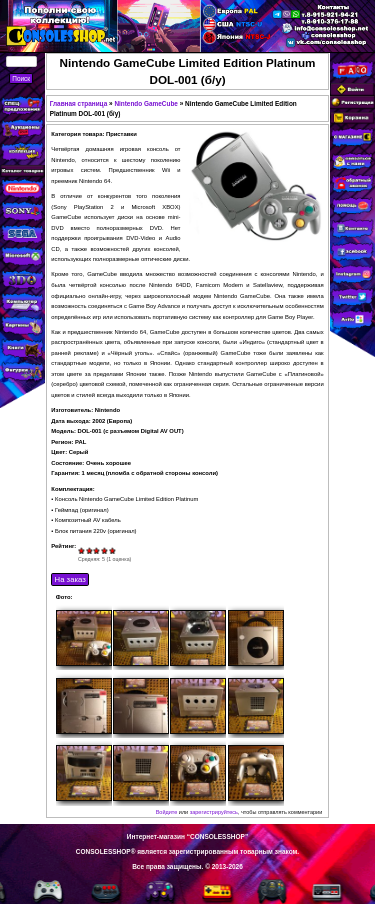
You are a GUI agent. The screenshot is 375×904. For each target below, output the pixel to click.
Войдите (167, 812)
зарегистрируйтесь (214, 812)
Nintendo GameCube (146, 103)
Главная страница (79, 103)
